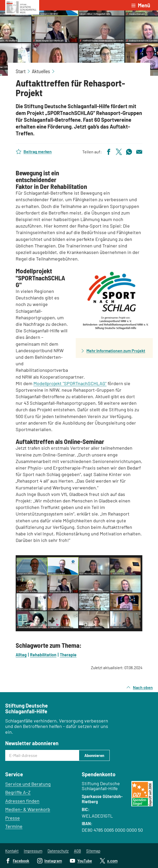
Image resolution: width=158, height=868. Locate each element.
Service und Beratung (28, 784)
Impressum (33, 851)
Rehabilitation (43, 655)
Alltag (21, 655)
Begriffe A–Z (18, 792)
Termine (14, 826)
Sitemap (93, 851)
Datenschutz (58, 851)
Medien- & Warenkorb (28, 809)
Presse (13, 818)
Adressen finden (22, 801)
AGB (77, 851)
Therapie (68, 655)
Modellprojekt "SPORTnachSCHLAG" (70, 383)
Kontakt (12, 851)
